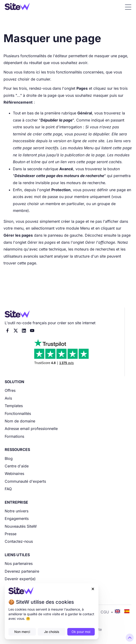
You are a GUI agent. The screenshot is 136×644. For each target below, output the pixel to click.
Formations (14, 436)
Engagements (17, 518)
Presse (11, 534)
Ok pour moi (81, 632)
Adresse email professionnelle (31, 429)
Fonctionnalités (18, 413)
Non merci (22, 632)
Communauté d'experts (25, 481)
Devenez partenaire (22, 571)
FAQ (8, 489)
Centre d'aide (17, 466)
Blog (9, 458)
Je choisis (52, 632)
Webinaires (14, 474)
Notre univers (17, 511)
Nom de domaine (20, 421)
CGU (105, 612)
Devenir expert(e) (20, 579)
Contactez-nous (19, 541)
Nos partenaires (19, 563)
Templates (14, 406)
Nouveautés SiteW (21, 526)
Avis (8, 398)
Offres (10, 390)
